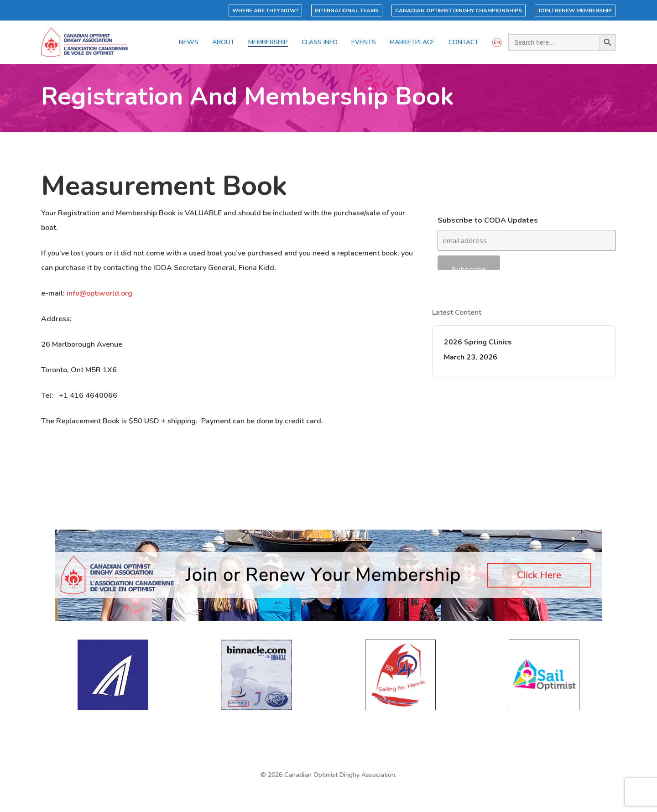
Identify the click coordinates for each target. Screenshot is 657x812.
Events (364, 42)
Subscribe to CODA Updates (488, 220)
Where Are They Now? (265, 10)
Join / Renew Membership (575, 10)
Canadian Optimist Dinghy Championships (459, 10)
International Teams (347, 10)
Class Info (320, 42)
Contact (464, 42)
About (223, 42)
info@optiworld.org (99, 293)
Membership (268, 42)
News (189, 42)
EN (497, 42)
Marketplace (412, 42)
